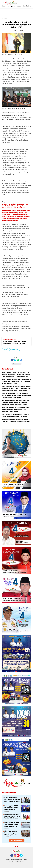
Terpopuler (11, 6)
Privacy (25, 860)
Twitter (22, 856)
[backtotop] (17, 847)
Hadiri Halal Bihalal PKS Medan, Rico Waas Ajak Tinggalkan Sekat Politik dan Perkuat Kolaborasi (12, 799)
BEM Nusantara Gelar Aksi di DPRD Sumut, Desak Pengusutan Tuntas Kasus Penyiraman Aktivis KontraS (11, 825)
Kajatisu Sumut (14, 350)
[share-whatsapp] (18, 360)
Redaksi (8, 860)
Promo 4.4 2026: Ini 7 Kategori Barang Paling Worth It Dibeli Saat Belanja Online (12, 816)
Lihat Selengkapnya (16, 840)
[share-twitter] (15, 360)
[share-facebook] (12, 360)
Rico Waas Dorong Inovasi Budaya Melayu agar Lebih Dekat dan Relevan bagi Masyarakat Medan (11, 833)
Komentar (16, 364)
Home (4, 6)
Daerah (5, 350)
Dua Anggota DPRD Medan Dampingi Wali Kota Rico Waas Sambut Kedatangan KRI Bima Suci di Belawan (12, 808)
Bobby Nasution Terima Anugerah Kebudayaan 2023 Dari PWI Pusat (14, 342)
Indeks (19, 6)
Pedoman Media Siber (17, 860)
